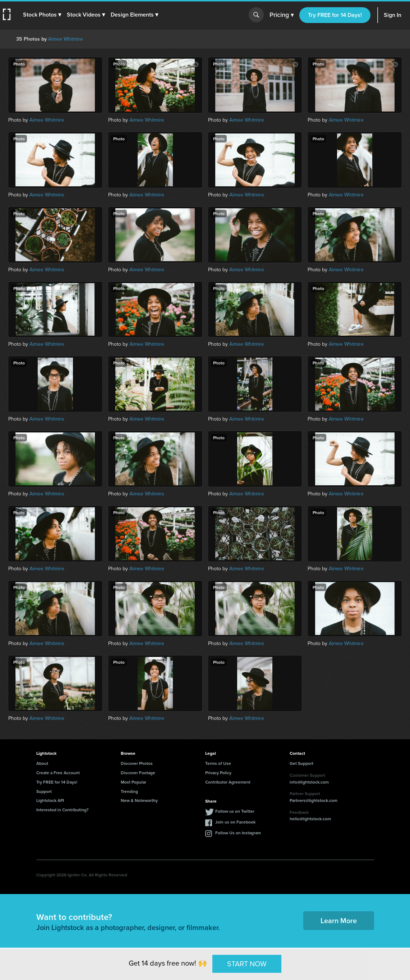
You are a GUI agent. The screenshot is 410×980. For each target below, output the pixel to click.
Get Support (301, 763)
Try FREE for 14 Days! (335, 15)
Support (44, 791)
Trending (129, 791)
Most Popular (133, 782)
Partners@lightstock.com (314, 800)
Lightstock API (50, 800)
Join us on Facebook (235, 822)
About (42, 763)
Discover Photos (137, 763)
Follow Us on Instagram (238, 833)
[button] (42, 15)
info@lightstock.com (309, 782)
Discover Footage (138, 773)
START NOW (247, 963)
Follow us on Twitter (235, 811)
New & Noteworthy (139, 800)
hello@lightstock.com (310, 819)
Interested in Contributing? (63, 810)
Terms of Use (218, 763)
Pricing (282, 15)
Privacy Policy (218, 773)
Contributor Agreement (228, 782)
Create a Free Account (58, 773)
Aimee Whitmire (66, 39)
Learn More (339, 920)
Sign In (393, 15)
